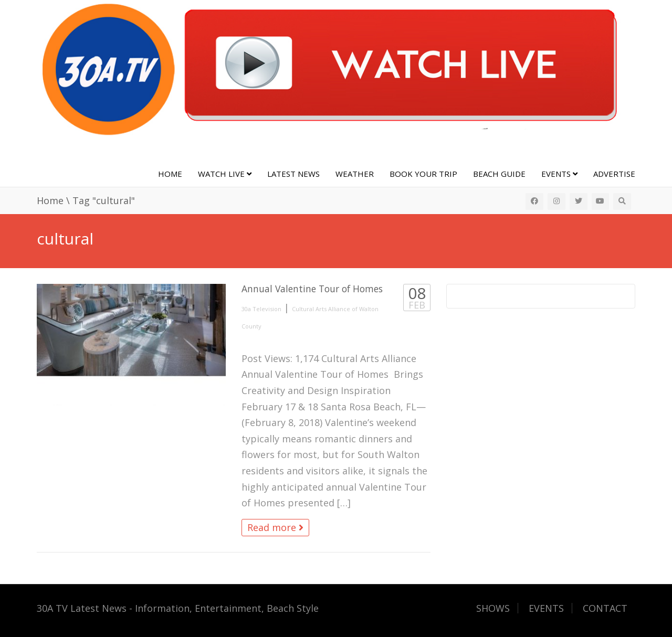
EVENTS (546, 608)
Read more (275, 527)
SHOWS (493, 608)
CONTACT (605, 608)
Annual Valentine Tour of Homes (312, 289)
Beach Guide (499, 174)
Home (170, 174)
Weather (355, 174)
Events (559, 174)
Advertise (614, 174)
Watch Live (225, 174)
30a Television (261, 309)
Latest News (293, 174)
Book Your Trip (423, 174)
